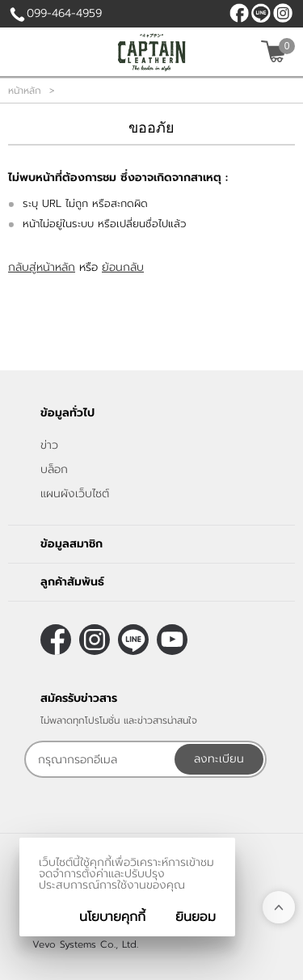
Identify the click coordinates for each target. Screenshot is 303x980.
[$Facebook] (239, 13)
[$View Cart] (276, 51)
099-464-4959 (64, 13)
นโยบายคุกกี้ (112, 917)
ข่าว (49, 445)
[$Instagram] (283, 13)
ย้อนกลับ (123, 267)
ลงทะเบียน (219, 759)
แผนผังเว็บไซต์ (75, 494)
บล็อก (54, 469)
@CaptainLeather (261, 13)
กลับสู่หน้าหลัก (42, 267)
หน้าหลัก (25, 91)
